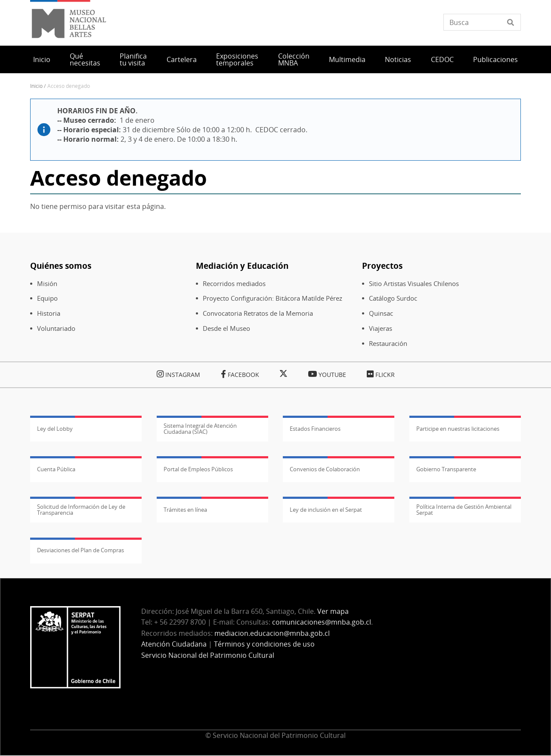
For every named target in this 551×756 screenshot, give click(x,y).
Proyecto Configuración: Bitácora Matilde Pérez (272, 298)
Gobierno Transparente (446, 469)
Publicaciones (495, 59)
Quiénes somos (61, 266)
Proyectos (382, 266)
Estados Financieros (315, 429)
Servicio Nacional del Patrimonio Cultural (208, 655)
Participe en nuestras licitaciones (458, 429)
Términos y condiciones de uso (264, 644)
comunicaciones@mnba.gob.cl (322, 622)
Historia (49, 313)
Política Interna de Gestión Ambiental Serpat (464, 510)
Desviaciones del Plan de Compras (80, 550)
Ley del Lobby (55, 429)
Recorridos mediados (234, 284)
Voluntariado (56, 328)
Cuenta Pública (56, 469)
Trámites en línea (185, 510)
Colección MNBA (294, 59)
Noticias (398, 59)
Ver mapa (333, 611)
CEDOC (442, 59)
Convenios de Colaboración (325, 469)
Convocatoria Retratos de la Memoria (258, 313)
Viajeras (381, 328)
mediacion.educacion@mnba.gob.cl (272, 633)
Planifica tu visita (133, 59)
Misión (47, 284)
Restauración (388, 344)
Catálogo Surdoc (393, 298)
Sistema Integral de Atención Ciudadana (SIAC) (200, 429)
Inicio (42, 59)
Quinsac (381, 313)
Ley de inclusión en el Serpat (326, 510)
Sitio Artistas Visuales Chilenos (414, 284)
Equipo (47, 298)
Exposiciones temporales (237, 59)
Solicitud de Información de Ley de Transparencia (81, 510)
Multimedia (347, 59)
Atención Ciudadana (174, 644)
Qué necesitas (85, 59)
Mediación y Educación (242, 266)
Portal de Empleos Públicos (198, 469)
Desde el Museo (226, 328)
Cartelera (182, 59)
